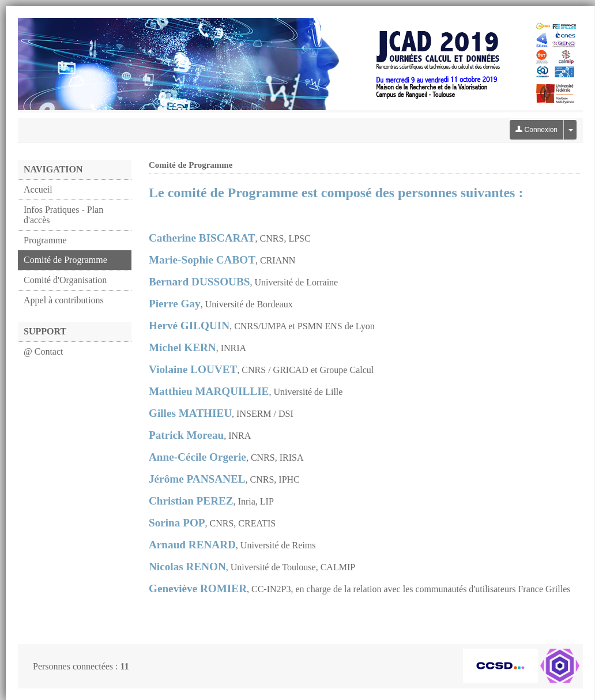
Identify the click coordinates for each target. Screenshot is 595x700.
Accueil (38, 189)
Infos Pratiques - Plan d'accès (63, 215)
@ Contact (44, 351)
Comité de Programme (65, 260)
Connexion (536, 130)
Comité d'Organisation (65, 280)
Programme (45, 240)
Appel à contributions (64, 300)
